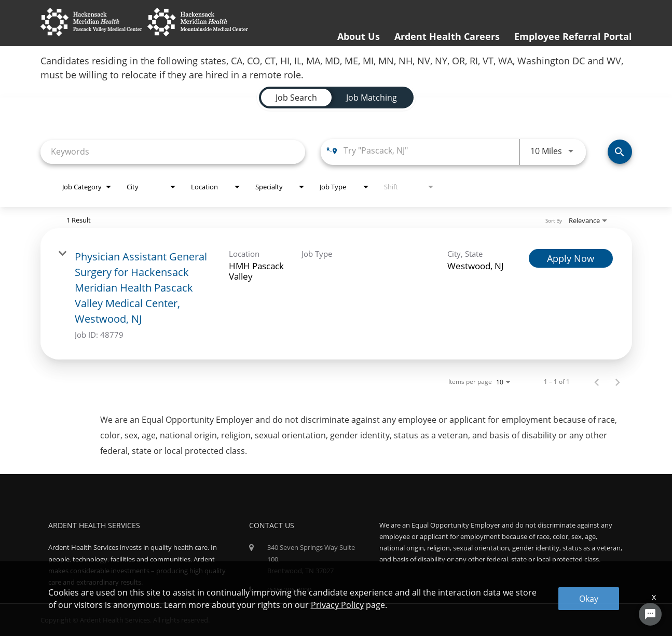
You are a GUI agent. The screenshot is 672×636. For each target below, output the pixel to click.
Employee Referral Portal (573, 36)
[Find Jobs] (620, 152)
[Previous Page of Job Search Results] (597, 382)
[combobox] (173, 152)
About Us (359, 36)
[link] (336, 294)
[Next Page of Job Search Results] (618, 382)
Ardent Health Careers (447, 36)
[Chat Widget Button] (650, 614)
